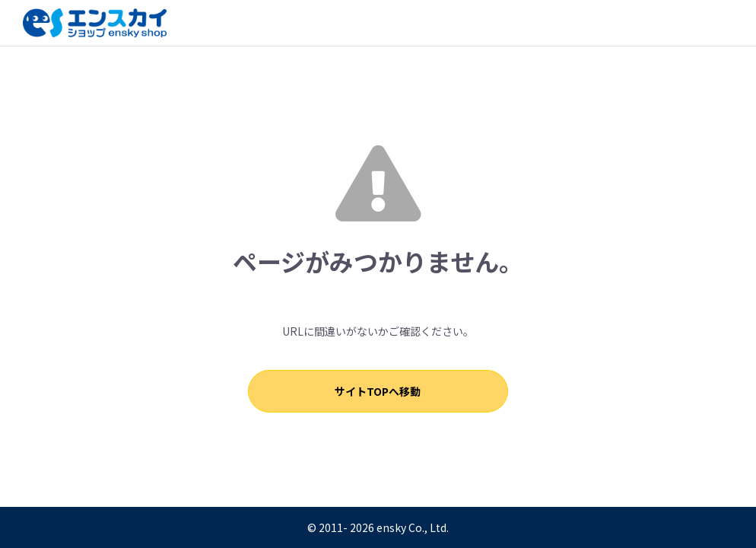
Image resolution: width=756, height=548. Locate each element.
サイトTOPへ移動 (378, 391)
